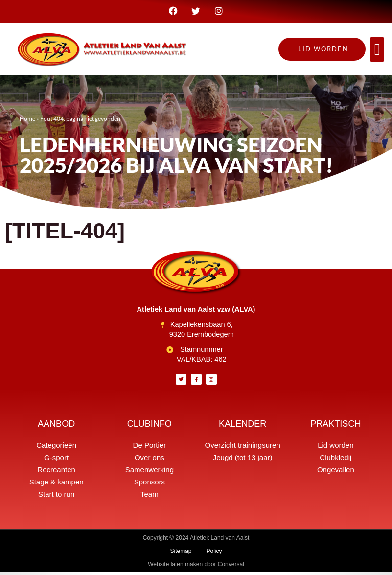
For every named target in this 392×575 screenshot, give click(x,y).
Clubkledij (335, 460)
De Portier (150, 448)
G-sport (56, 460)
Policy (214, 554)
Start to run (56, 497)
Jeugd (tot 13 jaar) (243, 460)
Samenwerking (150, 472)
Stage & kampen (57, 485)
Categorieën (56, 448)
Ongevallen (336, 472)
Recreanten (56, 472)
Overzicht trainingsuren (243, 448)
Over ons (150, 460)
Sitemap (181, 554)
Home (27, 121)
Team (150, 497)
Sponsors (150, 485)
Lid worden (335, 448)
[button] (377, 52)
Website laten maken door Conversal (196, 567)
